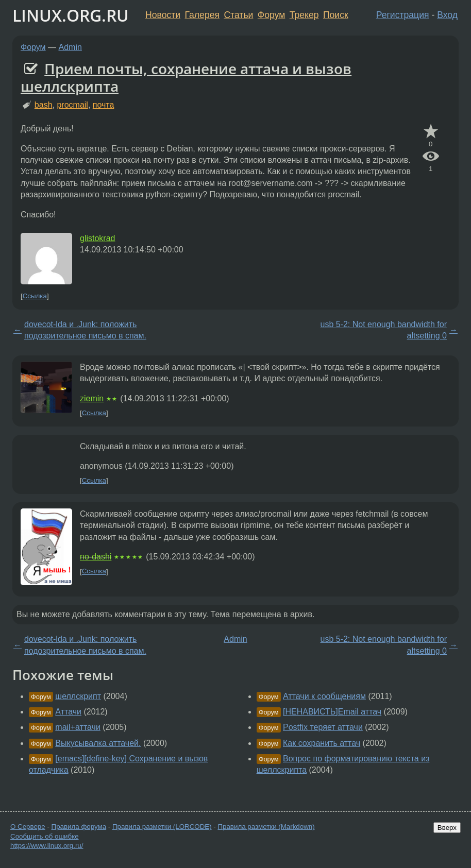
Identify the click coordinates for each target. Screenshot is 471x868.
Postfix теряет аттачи (323, 727)
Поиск (336, 15)
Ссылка (35, 296)
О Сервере (28, 827)
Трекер (304, 15)
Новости (163, 15)
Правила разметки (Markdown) (266, 827)
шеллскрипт (78, 696)
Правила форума (79, 827)
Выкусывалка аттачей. (98, 743)
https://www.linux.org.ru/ (47, 846)
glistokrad (97, 238)
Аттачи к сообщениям (324, 696)
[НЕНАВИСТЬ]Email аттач (332, 712)
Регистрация (403, 15)
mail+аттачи (78, 727)
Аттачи (68, 712)
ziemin (92, 398)
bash (44, 105)
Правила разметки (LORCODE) (162, 827)
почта (104, 105)
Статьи (238, 15)
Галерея (202, 15)
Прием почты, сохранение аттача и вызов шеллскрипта (186, 77)
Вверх (447, 828)
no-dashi (96, 557)
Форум (271, 15)
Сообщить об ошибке (45, 836)
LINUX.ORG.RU (71, 15)
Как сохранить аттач (322, 743)
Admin (70, 47)
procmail (72, 105)
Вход (447, 15)
